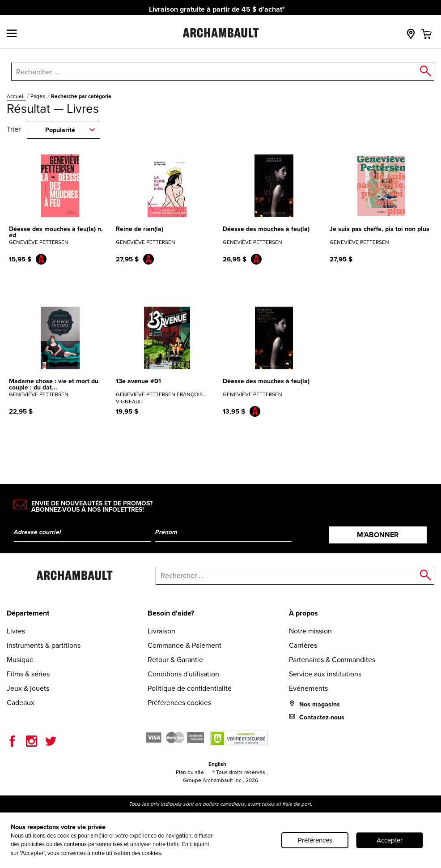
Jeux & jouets (28, 688)
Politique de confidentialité (190, 688)
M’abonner (378, 535)
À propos (303, 613)
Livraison (161, 631)
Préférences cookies (179, 703)
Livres (16, 631)
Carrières (303, 645)
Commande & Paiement (184, 645)
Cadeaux (21, 703)
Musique (20, 660)
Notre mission (310, 631)
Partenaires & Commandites (332, 660)
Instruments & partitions (44, 645)
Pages (38, 96)
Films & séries (28, 674)
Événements (308, 688)
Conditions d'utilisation (183, 674)
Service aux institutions (325, 674)
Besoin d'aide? (171, 613)
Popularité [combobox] (60, 130)
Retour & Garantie (175, 660)
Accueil (16, 96)
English (217, 764)
